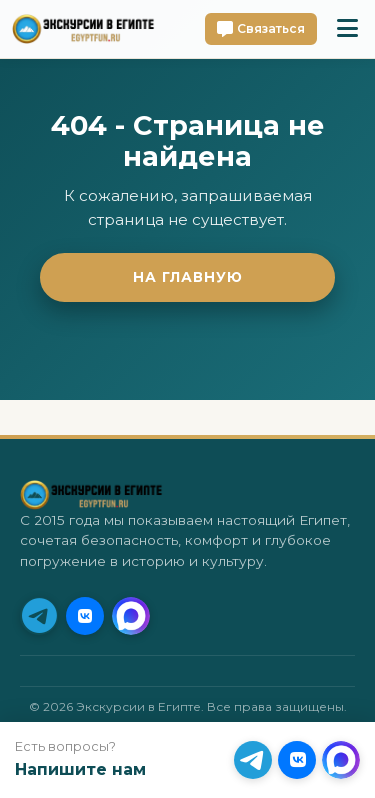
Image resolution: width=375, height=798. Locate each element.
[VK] (85, 616)
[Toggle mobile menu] (347, 29)
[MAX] (131, 616)
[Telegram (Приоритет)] (39, 616)
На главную (188, 277)
